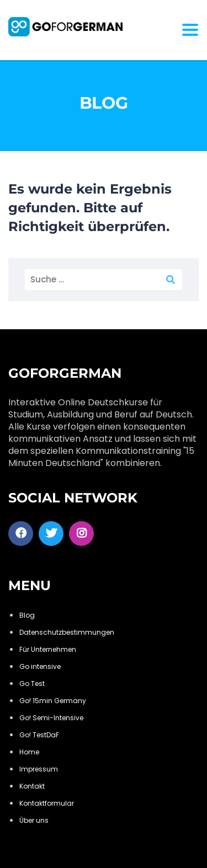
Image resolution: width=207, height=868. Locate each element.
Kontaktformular (47, 803)
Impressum (39, 769)
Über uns (34, 820)
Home (29, 752)
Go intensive (40, 666)
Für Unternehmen (48, 649)
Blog (27, 615)
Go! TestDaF (39, 735)
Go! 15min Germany (53, 701)
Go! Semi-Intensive (51, 718)
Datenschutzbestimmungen (67, 632)
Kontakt (32, 786)
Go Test (32, 684)
